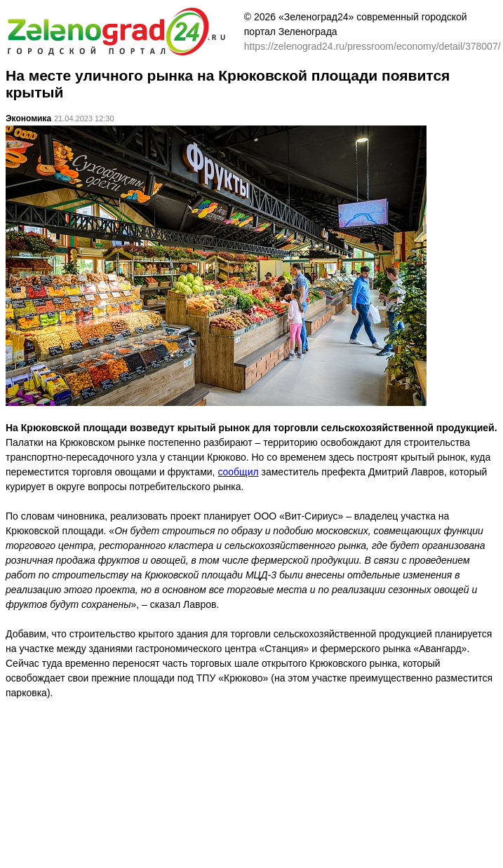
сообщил (238, 472)
